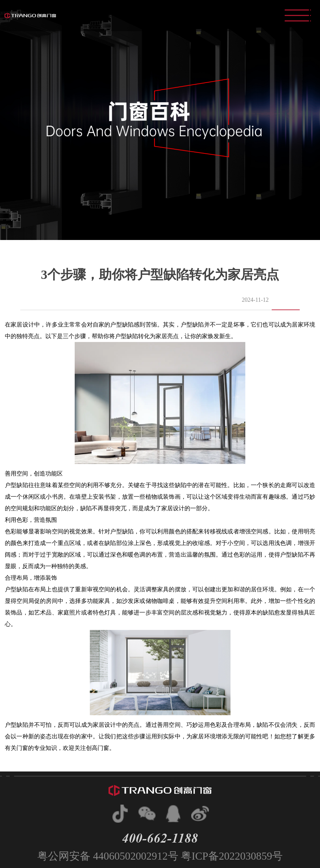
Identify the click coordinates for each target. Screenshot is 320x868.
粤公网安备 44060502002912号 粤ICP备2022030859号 (160, 856)
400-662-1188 (160, 838)
